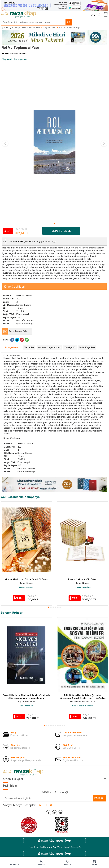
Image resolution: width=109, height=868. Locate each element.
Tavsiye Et (70, 347)
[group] (55, 142)
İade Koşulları (87, 347)
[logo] (18, 15)
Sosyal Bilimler (50, 28)
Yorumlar (29, 347)
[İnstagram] (61, 813)
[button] (55, 224)
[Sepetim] (106, 15)
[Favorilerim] (99, 15)
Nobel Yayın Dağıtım (83, 706)
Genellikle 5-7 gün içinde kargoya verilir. (30, 241)
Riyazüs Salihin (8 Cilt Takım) (83, 580)
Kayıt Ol (99, 798)
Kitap (17, 28)
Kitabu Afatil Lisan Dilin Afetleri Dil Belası (26, 580)
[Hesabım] (93, 15)
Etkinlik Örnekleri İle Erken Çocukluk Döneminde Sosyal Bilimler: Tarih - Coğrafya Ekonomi (83, 697)
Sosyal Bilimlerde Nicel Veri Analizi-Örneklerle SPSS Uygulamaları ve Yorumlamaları (26, 697)
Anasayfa (7, 28)
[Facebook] (49, 813)
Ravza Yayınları (26, 587)
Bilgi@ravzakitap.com (73, 760)
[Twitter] (55, 813)
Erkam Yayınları (83, 587)
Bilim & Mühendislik (31, 28)
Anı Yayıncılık (15, 59)
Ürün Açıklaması (11, 347)
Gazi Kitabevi (26, 706)
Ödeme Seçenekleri (49, 347)
